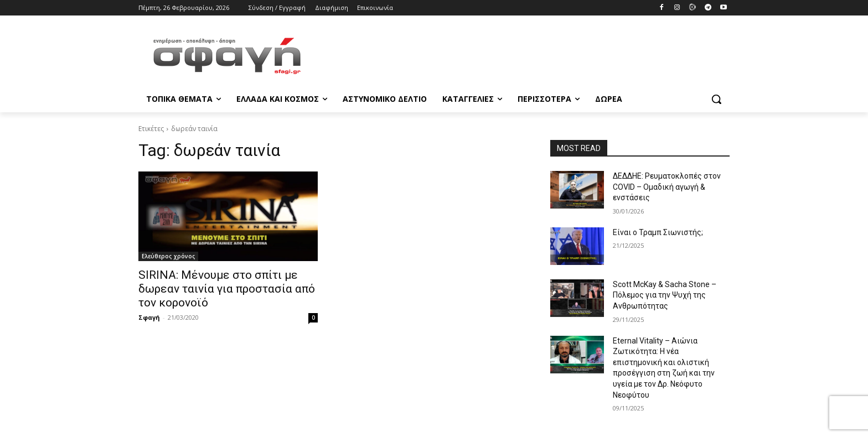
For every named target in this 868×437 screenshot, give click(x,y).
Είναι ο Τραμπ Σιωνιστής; (658, 232)
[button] (716, 99)
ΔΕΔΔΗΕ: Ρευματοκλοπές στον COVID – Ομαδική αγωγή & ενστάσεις (667, 187)
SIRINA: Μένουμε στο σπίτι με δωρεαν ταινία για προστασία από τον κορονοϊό (227, 289)
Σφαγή (149, 317)
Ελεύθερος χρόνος (168, 256)
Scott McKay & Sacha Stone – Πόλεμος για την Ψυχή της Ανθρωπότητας (665, 295)
